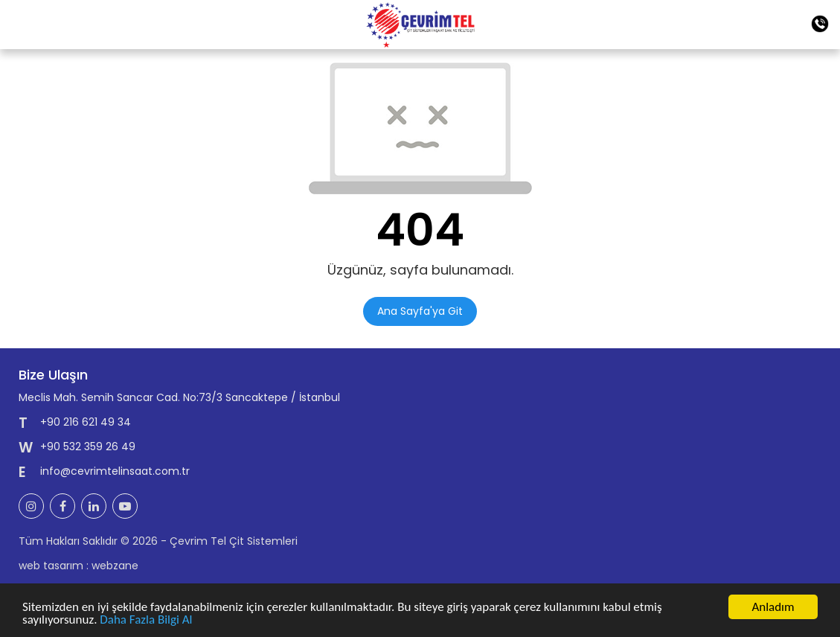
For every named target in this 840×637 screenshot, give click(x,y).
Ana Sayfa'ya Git (420, 311)
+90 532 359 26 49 (88, 446)
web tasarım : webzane (78, 566)
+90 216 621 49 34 (86, 422)
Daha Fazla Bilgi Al (146, 620)
